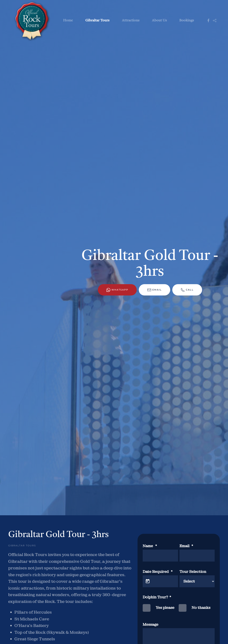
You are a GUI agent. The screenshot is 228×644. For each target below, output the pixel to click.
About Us (159, 20)
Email (155, 290)
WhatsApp (117, 290)
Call (187, 290)
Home (68, 20)
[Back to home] (31, 21)
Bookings (187, 20)
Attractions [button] (131, 20)
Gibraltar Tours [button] (97, 20)
